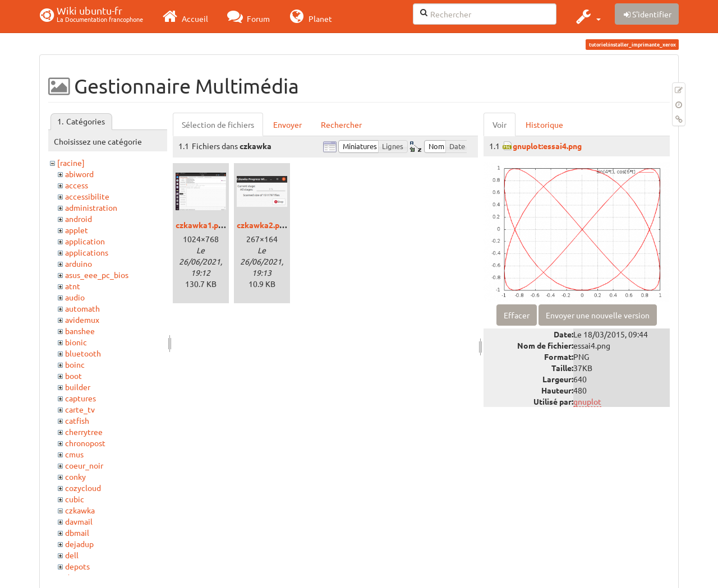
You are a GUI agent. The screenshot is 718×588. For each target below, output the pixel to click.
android (79, 219)
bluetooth (83, 353)
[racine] (71, 163)
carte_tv (80, 409)
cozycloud (83, 488)
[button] (587, 16)
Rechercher (341, 124)
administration (91, 207)
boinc (75, 364)
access (77, 185)
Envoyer (287, 124)
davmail (79, 521)
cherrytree (84, 432)
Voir (500, 124)
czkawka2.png (263, 225)
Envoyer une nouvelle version (598, 315)
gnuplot (587, 401)
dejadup (79, 544)
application (85, 241)
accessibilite (87, 196)
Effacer (517, 315)
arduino (79, 263)
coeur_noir (84, 465)
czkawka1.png (201, 225)
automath (82, 308)
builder (78, 387)
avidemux (82, 320)
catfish (77, 420)
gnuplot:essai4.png (547, 146)
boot (73, 376)
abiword (79, 174)
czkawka (80, 510)
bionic (76, 342)
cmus (74, 454)
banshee (80, 331)
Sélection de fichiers (218, 124)
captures (80, 398)
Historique (544, 124)
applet (77, 230)
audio (75, 297)
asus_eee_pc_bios (97, 275)
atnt (73, 286)
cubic (75, 499)
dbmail (77, 533)
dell (72, 555)
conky (75, 476)
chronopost (85, 443)
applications (87, 252)
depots (77, 566)
